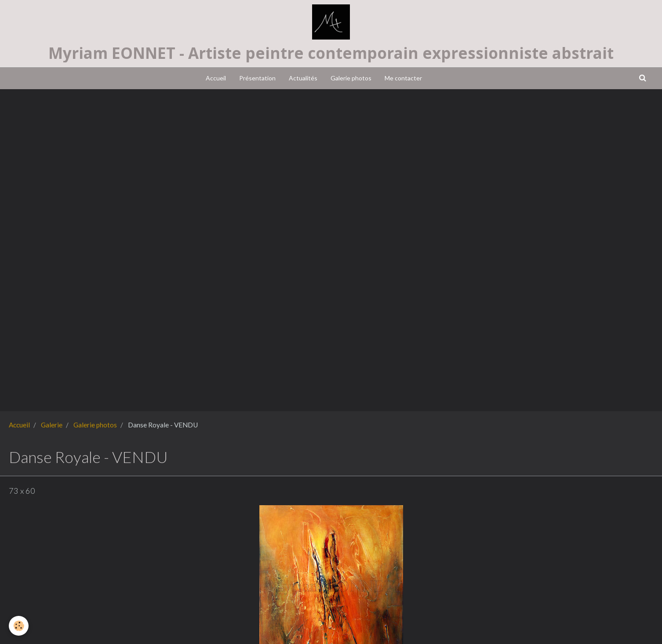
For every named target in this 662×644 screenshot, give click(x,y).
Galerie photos (351, 78)
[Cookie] (19, 626)
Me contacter (403, 78)
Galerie (52, 425)
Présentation (257, 78)
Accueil (216, 78)
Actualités (303, 78)
